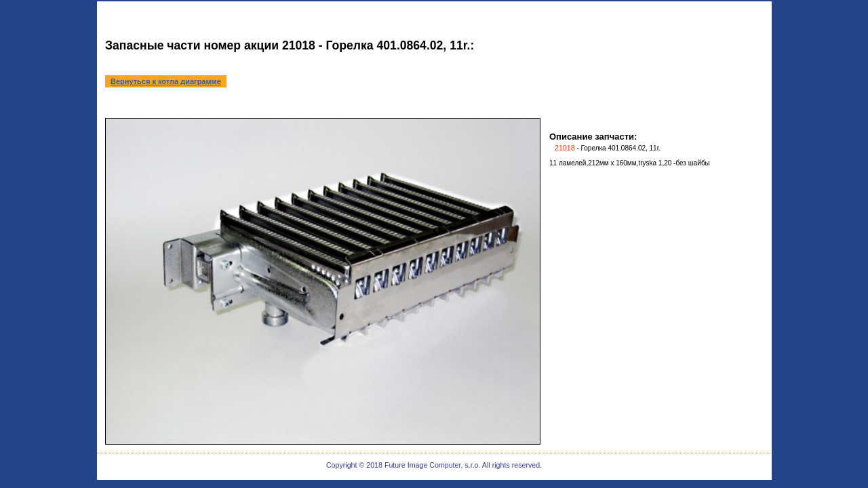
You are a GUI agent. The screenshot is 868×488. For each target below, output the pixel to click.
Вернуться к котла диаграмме (166, 81)
